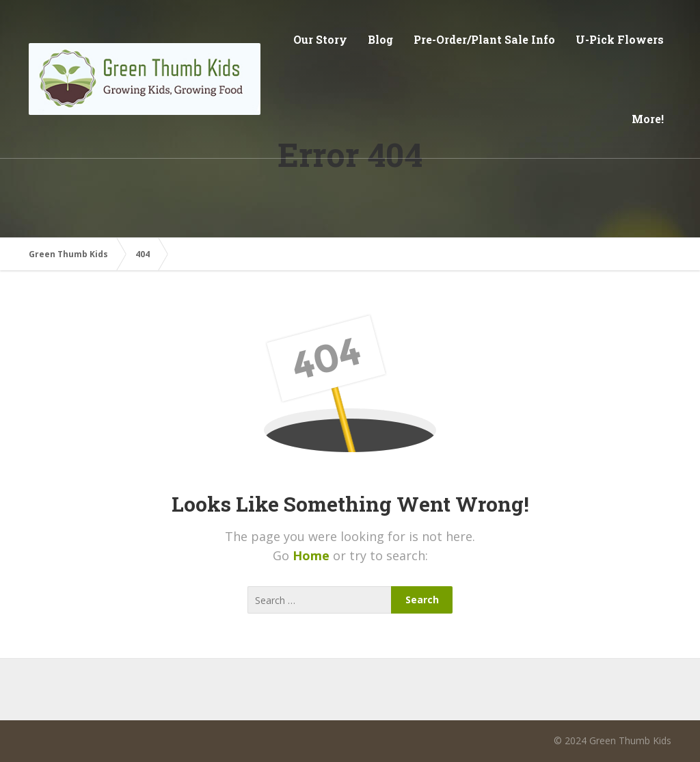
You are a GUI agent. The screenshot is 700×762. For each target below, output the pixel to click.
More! (648, 119)
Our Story (320, 39)
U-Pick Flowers (620, 39)
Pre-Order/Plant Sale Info (484, 39)
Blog (380, 39)
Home (313, 555)
